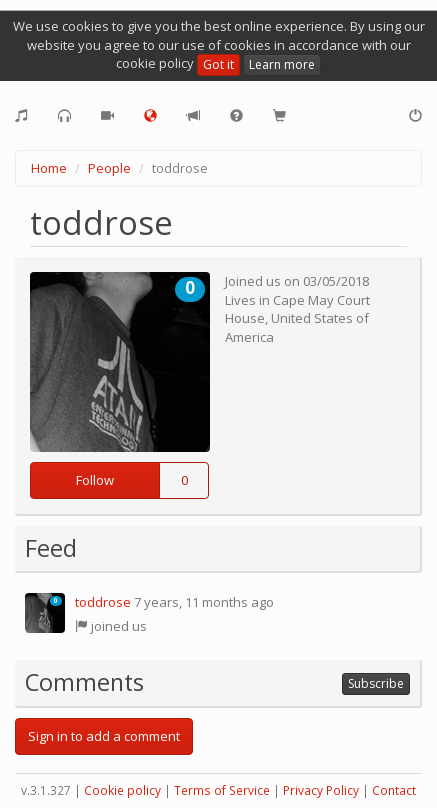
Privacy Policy (321, 790)
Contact (394, 790)
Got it (218, 64)
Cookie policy (122, 790)
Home (49, 168)
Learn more (282, 64)
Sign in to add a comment (104, 736)
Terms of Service (222, 790)
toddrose (103, 602)
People (109, 168)
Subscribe (376, 683)
